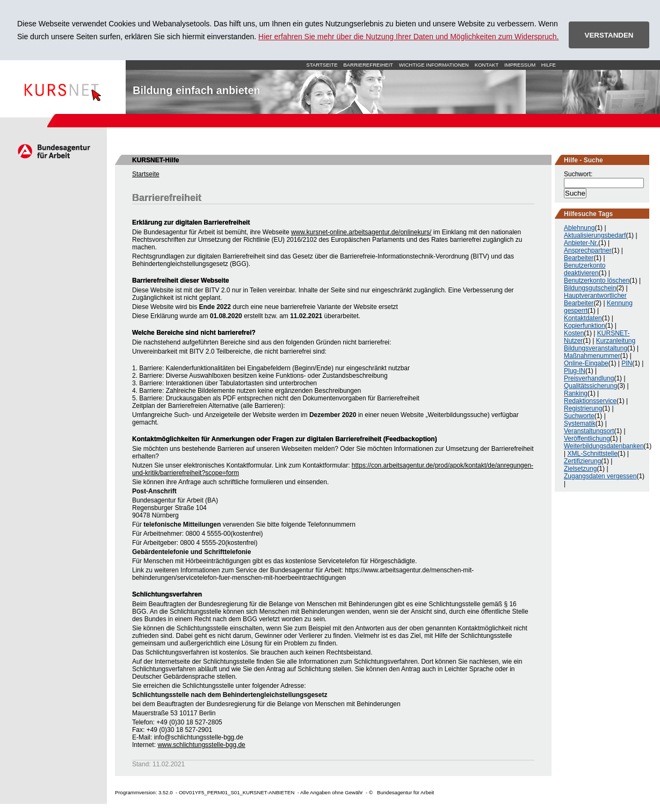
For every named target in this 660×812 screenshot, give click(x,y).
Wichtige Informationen (434, 65)
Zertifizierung (582, 461)
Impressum (520, 65)
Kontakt (487, 65)
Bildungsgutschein (590, 288)
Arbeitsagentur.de (53, 151)
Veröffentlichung (587, 439)
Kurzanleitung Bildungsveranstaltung (600, 344)
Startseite (63, 87)
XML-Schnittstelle (592, 454)
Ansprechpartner (588, 250)
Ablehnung (579, 228)
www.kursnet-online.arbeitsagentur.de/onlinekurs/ (361, 232)
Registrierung (583, 408)
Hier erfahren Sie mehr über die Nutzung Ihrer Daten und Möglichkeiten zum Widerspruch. (409, 37)
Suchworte (579, 416)
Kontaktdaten (583, 318)
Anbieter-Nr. (581, 243)
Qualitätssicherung (590, 386)
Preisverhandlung (589, 378)
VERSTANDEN (609, 35)
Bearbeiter (579, 258)
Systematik (580, 423)
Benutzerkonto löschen (597, 281)
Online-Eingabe (586, 363)
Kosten (574, 333)
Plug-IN (575, 371)
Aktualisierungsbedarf (595, 235)
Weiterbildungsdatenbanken (604, 446)
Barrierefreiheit (368, 65)
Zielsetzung (580, 469)
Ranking (576, 393)
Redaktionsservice (590, 401)
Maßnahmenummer (592, 356)
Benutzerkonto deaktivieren (585, 269)
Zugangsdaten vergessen (600, 476)
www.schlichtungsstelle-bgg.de (201, 745)
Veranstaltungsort (589, 431)
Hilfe (549, 65)
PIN (627, 363)
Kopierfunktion (585, 326)
